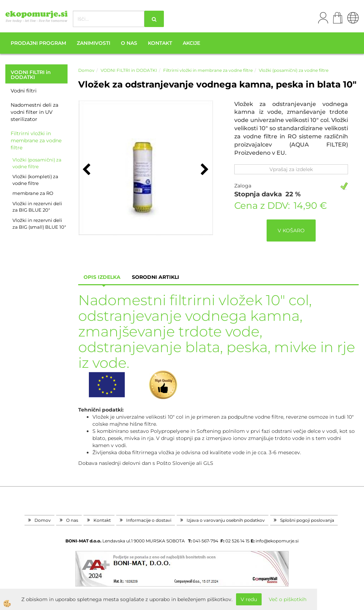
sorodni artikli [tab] (156, 277)
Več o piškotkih (288, 599)
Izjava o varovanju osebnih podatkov (226, 520)
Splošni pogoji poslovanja (307, 520)
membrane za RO (33, 193)
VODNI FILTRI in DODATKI (129, 70)
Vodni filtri (24, 91)
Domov (86, 70)
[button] (204, 170)
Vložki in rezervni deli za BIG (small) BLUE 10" (39, 224)
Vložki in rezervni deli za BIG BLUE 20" (37, 207)
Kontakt (160, 43)
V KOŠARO (291, 230)
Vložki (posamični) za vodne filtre (37, 163)
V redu (249, 599)
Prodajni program (38, 43)
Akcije (191, 43)
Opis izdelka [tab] (102, 277)
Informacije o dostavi (149, 520)
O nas (129, 43)
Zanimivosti (93, 43)
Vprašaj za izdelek (291, 169)
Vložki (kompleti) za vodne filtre (35, 180)
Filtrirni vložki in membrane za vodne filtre (36, 140)
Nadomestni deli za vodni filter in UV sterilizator (34, 112)
